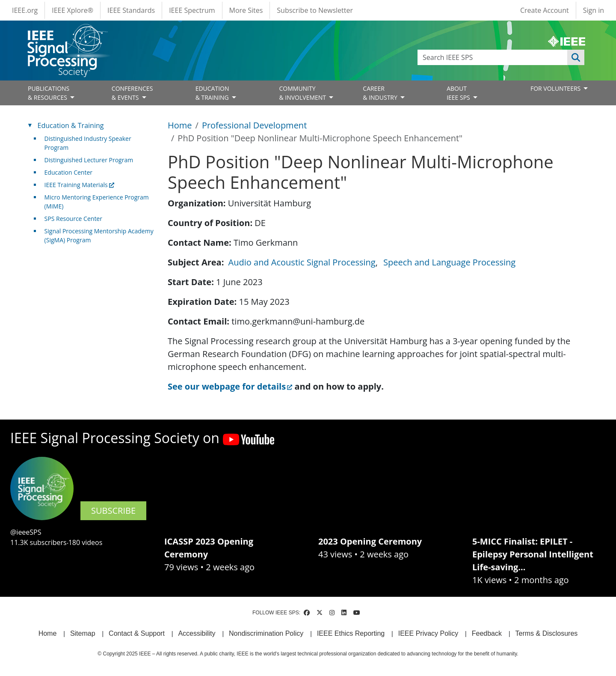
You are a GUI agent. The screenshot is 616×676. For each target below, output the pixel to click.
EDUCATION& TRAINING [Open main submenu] (213, 93)
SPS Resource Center (73, 219)
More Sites (246, 10)
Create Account (545, 10)
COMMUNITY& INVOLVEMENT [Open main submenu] (303, 93)
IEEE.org (25, 10)
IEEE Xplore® (73, 10)
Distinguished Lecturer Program (89, 160)
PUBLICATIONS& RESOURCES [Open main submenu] (49, 93)
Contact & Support (137, 633)
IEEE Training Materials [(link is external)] (79, 185)
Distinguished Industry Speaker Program (88, 143)
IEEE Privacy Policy (428, 633)
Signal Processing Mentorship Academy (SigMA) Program (99, 235)
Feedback (487, 633)
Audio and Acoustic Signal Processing (302, 262)
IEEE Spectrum (192, 10)
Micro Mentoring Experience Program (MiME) (97, 202)
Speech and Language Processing (449, 262)
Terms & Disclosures (547, 633)
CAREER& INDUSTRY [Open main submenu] (381, 93)
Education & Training (71, 125)
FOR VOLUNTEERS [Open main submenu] (556, 88)
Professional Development (254, 125)
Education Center (68, 172)
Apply (576, 57)
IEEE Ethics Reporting (351, 633)
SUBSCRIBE (113, 511)
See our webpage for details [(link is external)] (230, 386)
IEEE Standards (131, 10)
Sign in (594, 10)
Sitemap (83, 633)
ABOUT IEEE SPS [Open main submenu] (459, 93)
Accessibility (197, 633)
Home (180, 125)
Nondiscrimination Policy (266, 633)
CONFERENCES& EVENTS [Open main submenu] (132, 93)
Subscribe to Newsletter (315, 10)
